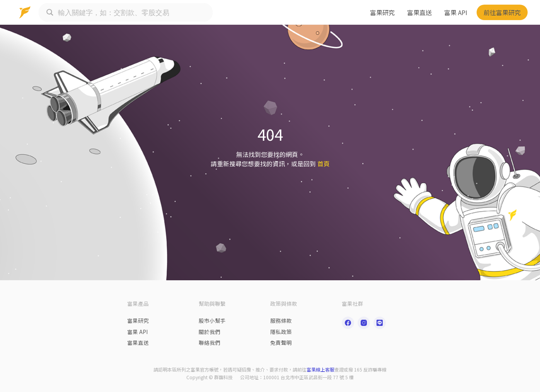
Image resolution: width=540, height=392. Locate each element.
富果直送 (419, 12)
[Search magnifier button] (50, 12)
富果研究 (382, 12)
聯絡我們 (210, 343)
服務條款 (281, 320)
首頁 (324, 164)
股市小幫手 (212, 320)
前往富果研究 (502, 12)
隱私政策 (281, 332)
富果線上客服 (320, 369)
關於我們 (210, 332)
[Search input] (133, 12)
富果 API (456, 12)
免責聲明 (281, 343)
